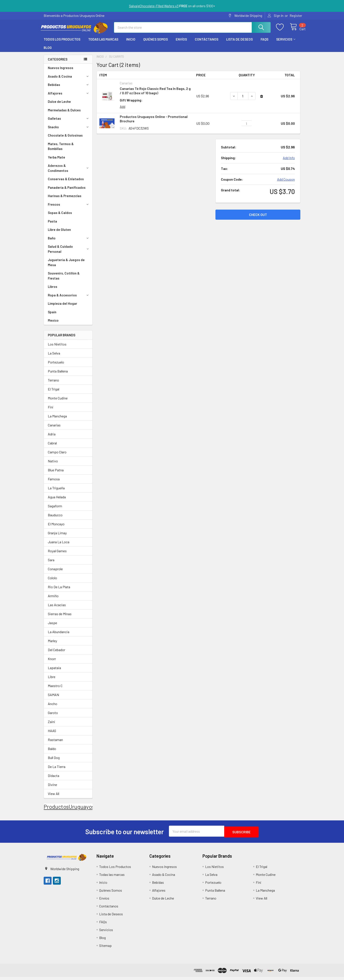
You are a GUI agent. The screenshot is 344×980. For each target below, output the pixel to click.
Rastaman (55, 744)
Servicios (286, 43)
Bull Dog (54, 762)
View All (54, 797)
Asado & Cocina (69, 80)
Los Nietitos (57, 348)
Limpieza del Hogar (63, 307)
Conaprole (55, 573)
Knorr (52, 663)
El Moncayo (56, 528)
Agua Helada (57, 501)
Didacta (54, 780)
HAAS (52, 735)
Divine (52, 788)
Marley (52, 645)
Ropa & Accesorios (69, 299)
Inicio (131, 43)
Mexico (53, 324)
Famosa (54, 483)
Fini (51, 411)
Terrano (53, 384)
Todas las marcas (103, 43)
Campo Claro (57, 456)
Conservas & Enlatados (66, 183)
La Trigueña (56, 492)
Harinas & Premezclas (65, 200)
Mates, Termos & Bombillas (61, 150)
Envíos (181, 43)
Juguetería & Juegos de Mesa (66, 266)
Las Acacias (57, 609)
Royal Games (57, 555)
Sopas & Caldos (60, 217)
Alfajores (69, 97)
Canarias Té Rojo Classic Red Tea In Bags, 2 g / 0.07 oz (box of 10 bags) (155, 95)
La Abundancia (59, 636)
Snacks (69, 131)
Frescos (69, 208)
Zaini (51, 726)
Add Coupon (286, 183)
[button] (66, 860)
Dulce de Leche (59, 105)
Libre (52, 681)
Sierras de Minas (60, 618)
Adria (52, 438)
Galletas (69, 122)
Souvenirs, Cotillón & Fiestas (64, 280)
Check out (258, 218)
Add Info (289, 162)
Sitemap (105, 949)
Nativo (53, 465)
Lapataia (54, 672)
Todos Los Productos (62, 43)
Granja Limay (57, 537)
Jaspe (52, 627)
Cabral (52, 447)
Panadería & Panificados (67, 191)
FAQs (264, 43)
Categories (58, 63)
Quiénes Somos (156, 43)
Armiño (53, 600)
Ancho (53, 708)
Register (296, 16)
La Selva (54, 357)
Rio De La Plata (59, 591)
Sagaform (55, 510)
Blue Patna (56, 474)
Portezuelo (56, 366)
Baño (69, 242)
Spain (52, 316)
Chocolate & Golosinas (65, 139)
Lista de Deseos (239, 43)
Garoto (53, 717)
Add (123, 110)
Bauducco (55, 519)
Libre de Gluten (59, 233)
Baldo (52, 753)
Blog (48, 52)
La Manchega (57, 420)
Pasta (52, 225)
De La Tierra (57, 771)
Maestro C (55, 690)
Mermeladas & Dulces (64, 114)
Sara (51, 564)
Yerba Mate (56, 161)
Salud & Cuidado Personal (69, 253)
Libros (53, 290)
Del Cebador (56, 654)
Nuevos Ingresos (61, 72)
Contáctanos (207, 43)
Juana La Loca (59, 546)
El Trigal (54, 393)
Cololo (52, 582)
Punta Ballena (58, 375)
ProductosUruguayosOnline (77, 811)
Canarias (54, 429)
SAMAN (53, 699)
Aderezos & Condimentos (69, 172)
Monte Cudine (58, 402)
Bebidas (69, 89)
